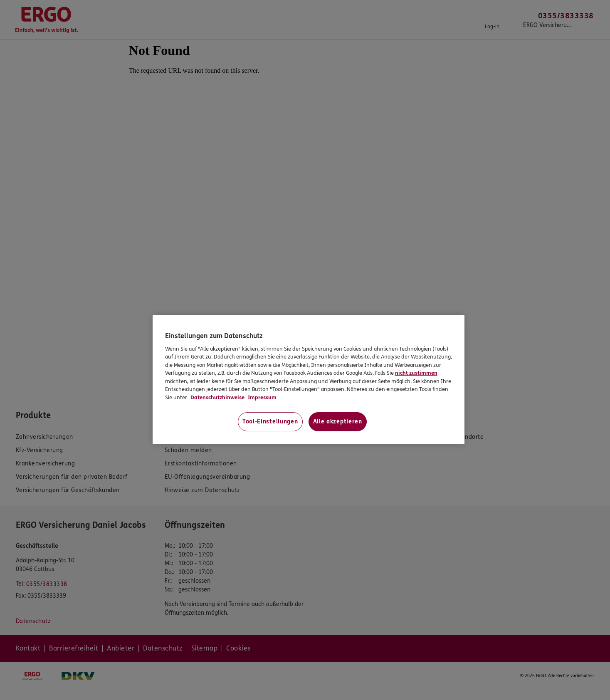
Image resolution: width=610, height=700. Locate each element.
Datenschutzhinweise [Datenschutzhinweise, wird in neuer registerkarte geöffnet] (217, 398)
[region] (309, 380)
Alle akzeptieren (338, 422)
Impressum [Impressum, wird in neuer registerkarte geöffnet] (262, 398)
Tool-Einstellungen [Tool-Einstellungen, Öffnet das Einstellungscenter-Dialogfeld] (270, 422)
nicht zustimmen (416, 373)
